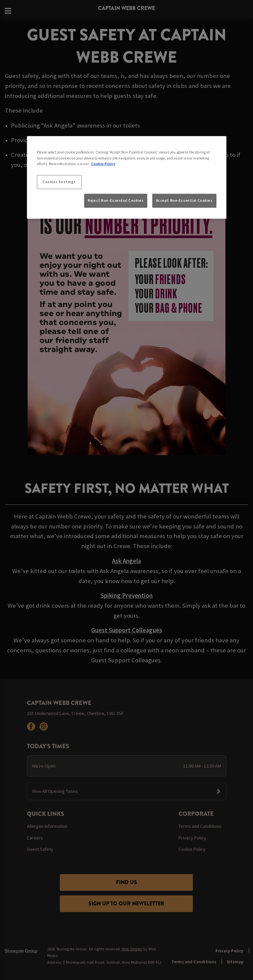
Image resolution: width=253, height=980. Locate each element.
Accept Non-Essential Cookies (184, 200)
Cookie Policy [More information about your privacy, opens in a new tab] (103, 163)
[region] (127, 177)
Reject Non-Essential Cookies (116, 200)
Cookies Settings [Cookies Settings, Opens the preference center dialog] (59, 181)
